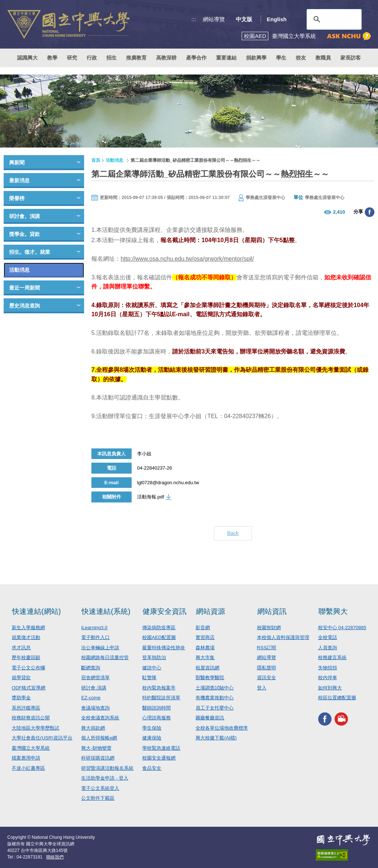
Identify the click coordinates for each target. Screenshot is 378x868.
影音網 (203, 628)
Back (233, 533)
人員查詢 (328, 648)
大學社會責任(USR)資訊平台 (42, 738)
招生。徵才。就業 (30, 252)
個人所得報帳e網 (99, 738)
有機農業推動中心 (215, 698)
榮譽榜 (17, 198)
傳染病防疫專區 (159, 628)
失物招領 (328, 668)
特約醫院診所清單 (161, 698)
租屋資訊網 (207, 668)
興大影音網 (341, 719)
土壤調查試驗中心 (215, 688)
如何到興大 (330, 688)
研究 (72, 58)
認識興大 (27, 58)
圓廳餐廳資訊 (210, 718)
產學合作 (196, 58)
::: (194, 19)
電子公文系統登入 (100, 788)
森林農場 (205, 648)
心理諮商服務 (156, 718)
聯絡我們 (55, 857)
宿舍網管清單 (95, 678)
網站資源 (211, 611)
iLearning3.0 (94, 628)
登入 (262, 688)
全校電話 (328, 637)
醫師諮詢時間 (156, 708)
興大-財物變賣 (96, 748)
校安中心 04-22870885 (342, 628)
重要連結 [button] (226, 58)
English (277, 19)
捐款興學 (256, 58)
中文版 (244, 19)
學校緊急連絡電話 (161, 748)
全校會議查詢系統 (100, 718)
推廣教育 (136, 58)
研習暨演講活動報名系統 (107, 768)
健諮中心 (152, 668)
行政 (92, 58)
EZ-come (91, 698)
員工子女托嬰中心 (215, 708)
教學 (52, 58)
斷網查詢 (91, 668)
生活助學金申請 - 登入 (105, 778)
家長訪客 (351, 58)
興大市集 (205, 657)
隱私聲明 (267, 668)
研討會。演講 (24, 216)
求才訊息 (21, 648)
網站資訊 (272, 611)
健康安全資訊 (165, 611)
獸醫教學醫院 (210, 678)
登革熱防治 (154, 657)
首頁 (96, 160)
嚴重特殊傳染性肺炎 (164, 648)
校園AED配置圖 (159, 637)
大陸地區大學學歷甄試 (35, 728)
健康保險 (152, 738)
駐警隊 (149, 678)
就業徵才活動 (26, 637)
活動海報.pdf (151, 497)
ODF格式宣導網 (29, 688)
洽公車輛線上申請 (100, 648)
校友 (301, 58)
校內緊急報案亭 (159, 688)
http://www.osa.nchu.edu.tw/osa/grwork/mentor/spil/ (187, 259)
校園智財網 (269, 628)
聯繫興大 (333, 611)
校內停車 (328, 678)
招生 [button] (111, 58)
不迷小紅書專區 (28, 768)
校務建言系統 (332, 657)
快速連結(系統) (106, 611)
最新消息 (19, 180)
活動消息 (19, 270)
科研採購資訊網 (98, 758)
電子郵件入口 (95, 637)
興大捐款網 (93, 728)
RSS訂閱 (267, 648)
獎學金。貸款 (24, 234)
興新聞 (17, 162)
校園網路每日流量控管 (105, 657)
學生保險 (152, 728)
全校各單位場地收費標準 (222, 728)
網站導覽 (214, 19)
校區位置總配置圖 (337, 698)
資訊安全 (267, 678)
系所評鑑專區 (26, 708)
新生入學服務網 (28, 628)
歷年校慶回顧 (26, 657)
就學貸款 (21, 678)
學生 (281, 58)
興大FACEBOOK (325, 719)
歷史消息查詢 (24, 306)
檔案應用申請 (26, 758)
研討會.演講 (94, 688)
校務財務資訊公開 (31, 718)
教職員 (323, 58)
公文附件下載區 (98, 798)
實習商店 (205, 637)
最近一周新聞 (24, 288)
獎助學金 (21, 698)
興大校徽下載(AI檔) (216, 738)
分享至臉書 (370, 212)
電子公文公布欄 (28, 668)
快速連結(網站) (36, 611)
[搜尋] (333, 19)
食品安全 (152, 768)
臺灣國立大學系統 (31, 748)
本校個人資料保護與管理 (283, 637)
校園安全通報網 (159, 758)
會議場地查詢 (95, 708)
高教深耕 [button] (166, 58)
